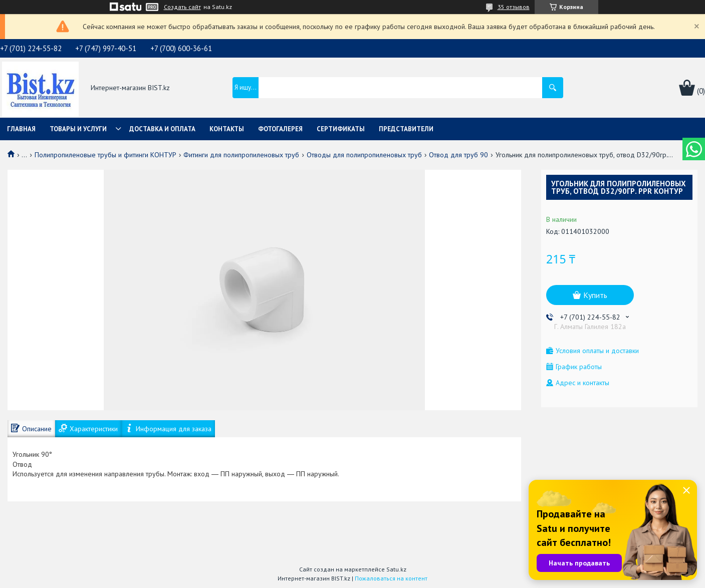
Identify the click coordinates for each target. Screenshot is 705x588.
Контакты (227, 129)
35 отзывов (514, 7)
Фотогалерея (280, 129)
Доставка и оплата (162, 129)
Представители (406, 129)
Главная (21, 129)
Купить (595, 295)
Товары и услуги (78, 129)
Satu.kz (396, 569)
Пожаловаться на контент (391, 578)
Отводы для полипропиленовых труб (364, 155)
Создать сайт (182, 7)
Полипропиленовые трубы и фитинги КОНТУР (105, 155)
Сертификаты (341, 129)
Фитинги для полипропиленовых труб (241, 155)
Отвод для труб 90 (458, 155)
